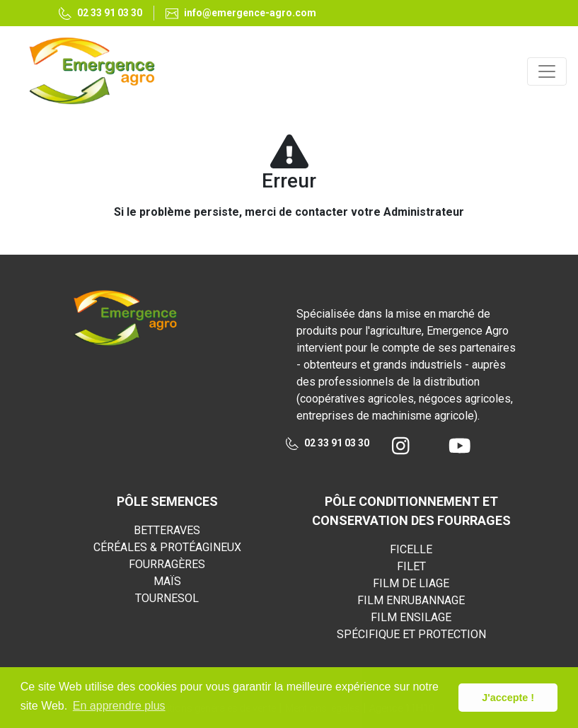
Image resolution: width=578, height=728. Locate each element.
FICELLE (411, 549)
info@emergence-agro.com (241, 13)
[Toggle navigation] (547, 71)
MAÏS (167, 581)
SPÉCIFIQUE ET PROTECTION (411, 634)
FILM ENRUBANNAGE (411, 600)
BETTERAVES (167, 530)
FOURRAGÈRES (167, 564)
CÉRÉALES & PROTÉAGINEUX (167, 547)
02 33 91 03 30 (328, 444)
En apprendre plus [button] (119, 706)
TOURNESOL (167, 598)
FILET (411, 566)
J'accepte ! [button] (508, 698)
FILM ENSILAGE (411, 617)
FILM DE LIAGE (411, 583)
